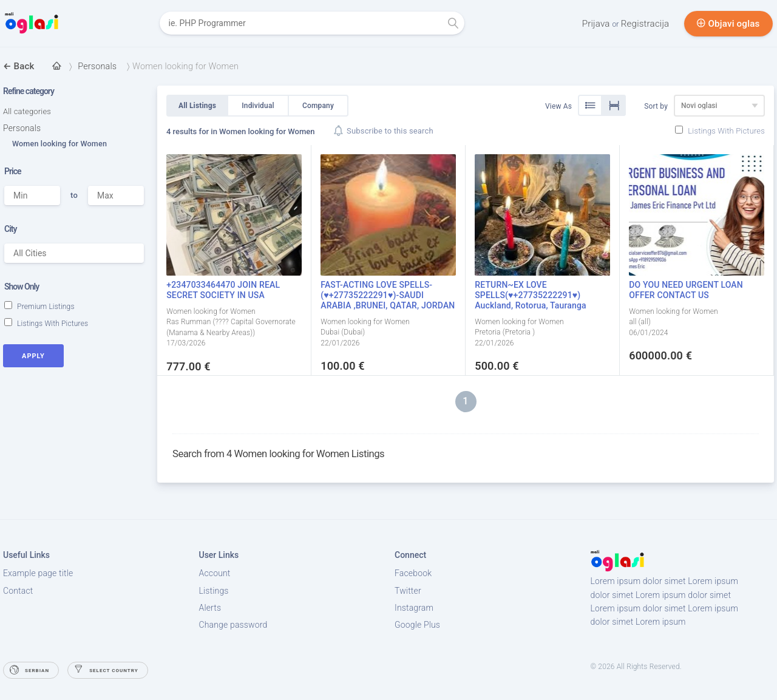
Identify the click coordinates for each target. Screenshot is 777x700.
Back (19, 66)
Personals (22, 128)
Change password (233, 625)
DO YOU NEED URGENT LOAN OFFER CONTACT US (686, 290)
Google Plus (417, 625)
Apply (33, 356)
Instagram (414, 608)
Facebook (413, 573)
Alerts (210, 608)
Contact (18, 591)
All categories (27, 111)
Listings (214, 591)
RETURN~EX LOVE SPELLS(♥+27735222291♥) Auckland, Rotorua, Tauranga (531, 295)
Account (215, 573)
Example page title (38, 573)
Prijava (599, 24)
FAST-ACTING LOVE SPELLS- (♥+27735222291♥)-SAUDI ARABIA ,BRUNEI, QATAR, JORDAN (388, 295)
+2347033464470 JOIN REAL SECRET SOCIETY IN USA (223, 290)
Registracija (646, 24)
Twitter (408, 591)
